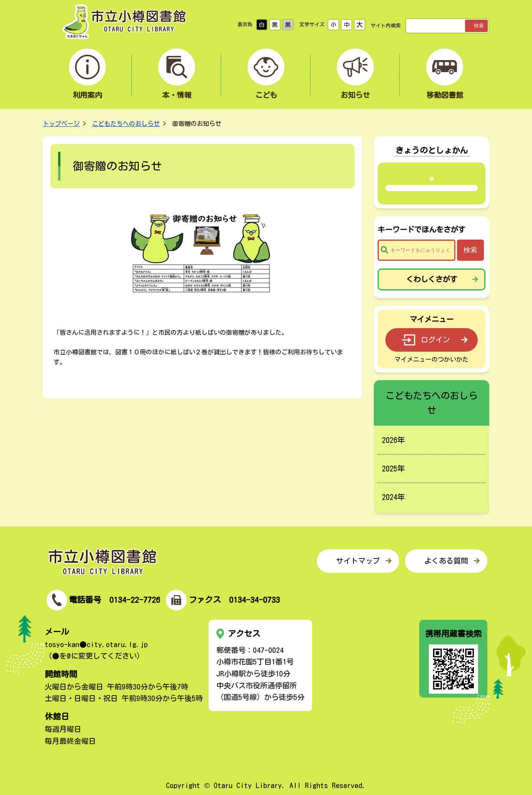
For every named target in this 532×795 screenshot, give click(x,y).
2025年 (393, 468)
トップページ (61, 124)
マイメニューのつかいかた (432, 359)
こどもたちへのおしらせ (126, 124)
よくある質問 (446, 561)
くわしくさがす (432, 279)
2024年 (393, 497)
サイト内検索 (386, 26)
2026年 (393, 440)
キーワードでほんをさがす (422, 229)
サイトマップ (358, 561)
